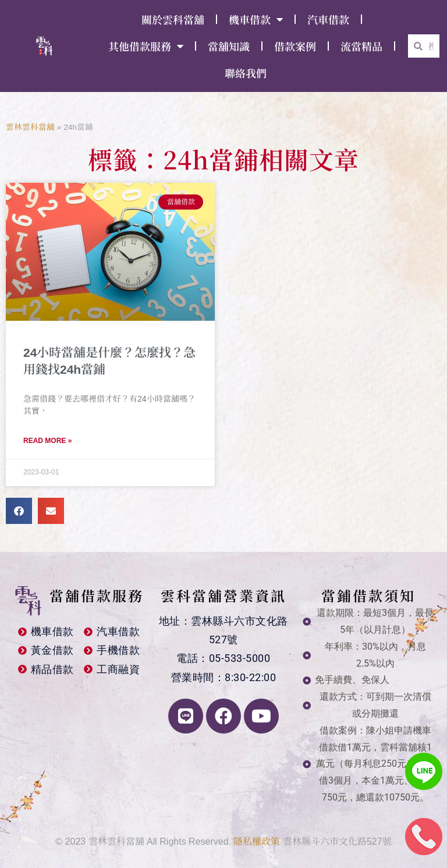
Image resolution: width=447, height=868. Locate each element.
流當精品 (361, 46)
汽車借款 (328, 19)
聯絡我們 (246, 73)
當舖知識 (229, 46)
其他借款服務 (146, 46)
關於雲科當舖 (173, 19)
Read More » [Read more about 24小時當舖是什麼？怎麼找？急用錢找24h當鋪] (47, 441)
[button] (19, 511)
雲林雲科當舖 (30, 127)
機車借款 (256, 19)
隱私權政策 (257, 842)
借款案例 (295, 46)
